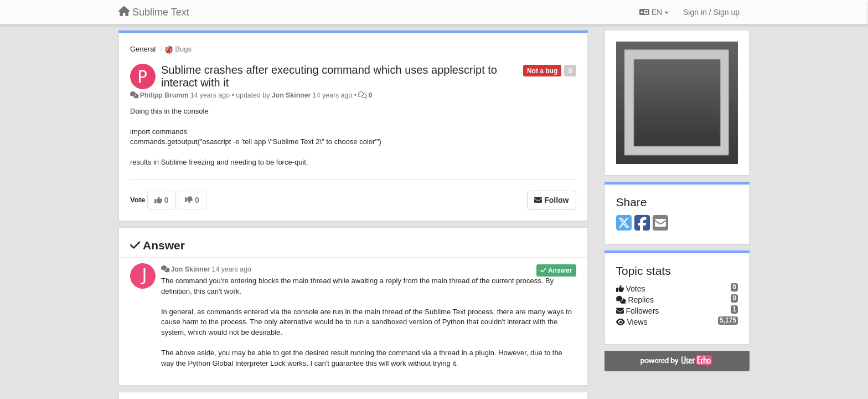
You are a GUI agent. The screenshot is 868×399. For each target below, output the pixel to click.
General (143, 49)
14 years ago (232, 269)
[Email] (660, 224)
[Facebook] (642, 224)
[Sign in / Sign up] (711, 12)
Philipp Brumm (164, 95)
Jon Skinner (291, 95)
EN (654, 12)
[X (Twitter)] (624, 224)
